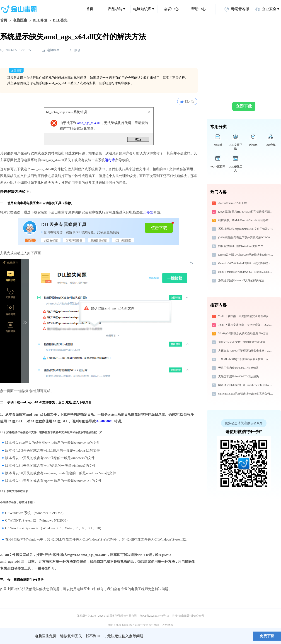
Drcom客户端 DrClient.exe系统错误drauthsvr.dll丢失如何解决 (246, 255)
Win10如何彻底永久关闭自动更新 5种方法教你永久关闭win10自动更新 (246, 333)
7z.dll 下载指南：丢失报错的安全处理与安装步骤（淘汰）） (246, 316)
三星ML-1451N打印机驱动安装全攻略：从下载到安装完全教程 (246, 359)
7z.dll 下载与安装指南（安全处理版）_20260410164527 (246, 325)
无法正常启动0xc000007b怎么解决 (239, 376)
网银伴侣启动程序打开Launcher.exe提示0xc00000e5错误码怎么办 (246, 385)
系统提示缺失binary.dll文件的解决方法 (241, 280)
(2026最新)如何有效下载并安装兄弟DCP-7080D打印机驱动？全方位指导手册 (246, 237)
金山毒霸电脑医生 (20, 580)
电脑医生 (20, 20)
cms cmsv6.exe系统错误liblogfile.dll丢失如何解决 (246, 394)
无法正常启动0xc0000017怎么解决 (239, 368)
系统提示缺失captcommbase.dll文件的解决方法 (246, 229)
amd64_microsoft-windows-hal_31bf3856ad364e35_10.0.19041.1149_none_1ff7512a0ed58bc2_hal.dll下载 (246, 272)
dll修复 (148, 212)
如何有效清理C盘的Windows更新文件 (241, 246)
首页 (90, 9)
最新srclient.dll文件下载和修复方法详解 (242, 342)
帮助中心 (199, 9)
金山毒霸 (16, 636)
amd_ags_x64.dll (89, 123)
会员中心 (171, 9)
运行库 (110, 160)
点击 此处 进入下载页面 (75, 402)
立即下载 (244, 106)
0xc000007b (105, 421)
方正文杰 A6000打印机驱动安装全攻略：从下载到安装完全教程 (246, 351)
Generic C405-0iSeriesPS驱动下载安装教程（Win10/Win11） (246, 263)
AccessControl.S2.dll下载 (233, 203)
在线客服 (168, 625)
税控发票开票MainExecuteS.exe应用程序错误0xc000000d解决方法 (246, 220)
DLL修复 (40, 20)
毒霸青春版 (237, 9)
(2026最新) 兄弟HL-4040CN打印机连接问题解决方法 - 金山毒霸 (246, 212)
